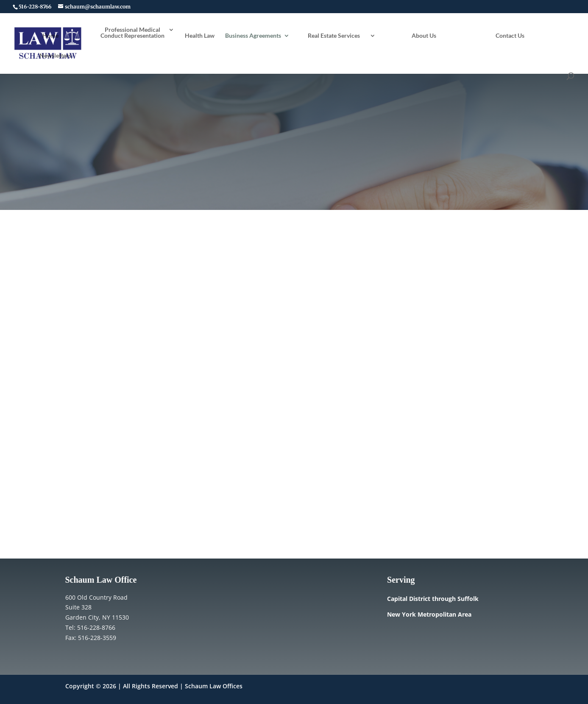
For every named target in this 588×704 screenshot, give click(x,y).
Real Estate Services (334, 36)
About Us (424, 36)
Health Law (200, 36)
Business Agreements (253, 36)
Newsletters (55, 56)
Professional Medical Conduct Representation (132, 33)
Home (50, 36)
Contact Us (510, 36)
